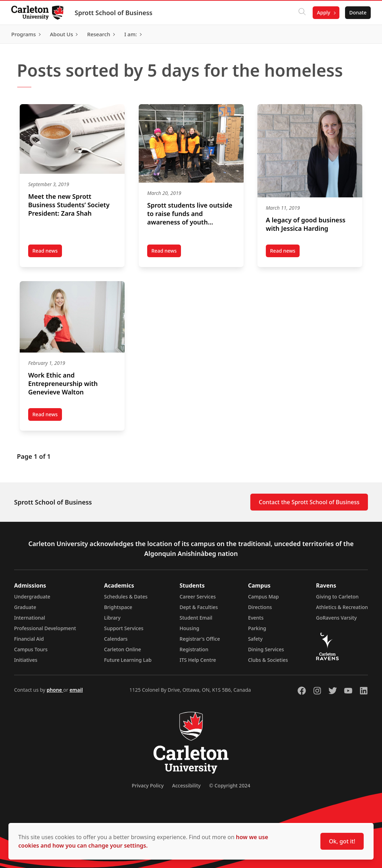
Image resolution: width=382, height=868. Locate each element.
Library (112, 618)
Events (256, 618)
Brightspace (118, 607)
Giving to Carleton (337, 597)
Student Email (196, 618)
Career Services (198, 597)
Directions (260, 607)
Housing (189, 628)
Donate (358, 12)
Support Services (124, 628)
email (76, 690)
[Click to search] (302, 13)
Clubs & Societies (268, 660)
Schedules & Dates (126, 597)
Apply (324, 12)
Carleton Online (122, 649)
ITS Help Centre (198, 660)
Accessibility (186, 785)
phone (55, 690)
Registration (194, 649)
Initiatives (26, 660)
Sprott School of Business (114, 13)
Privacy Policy (148, 785)
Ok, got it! (342, 841)
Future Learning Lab (128, 660)
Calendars (116, 639)
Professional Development (45, 628)
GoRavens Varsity (337, 618)
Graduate (25, 607)
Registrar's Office (200, 639)
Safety (255, 639)
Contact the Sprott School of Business (309, 502)
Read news (47, 252)
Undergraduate (32, 597)
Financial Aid (29, 639)
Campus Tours (31, 649)
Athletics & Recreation (342, 607)
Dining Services (266, 649)
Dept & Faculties (199, 607)
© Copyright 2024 (230, 785)
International (30, 618)
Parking (257, 628)
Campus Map (263, 597)
